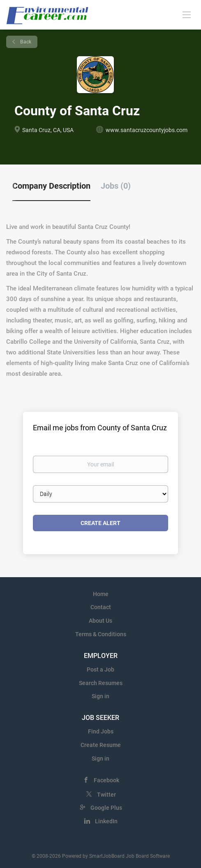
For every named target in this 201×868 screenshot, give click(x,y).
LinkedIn (106, 821)
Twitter (106, 795)
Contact (101, 607)
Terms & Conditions (101, 634)
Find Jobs (101, 731)
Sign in (100, 696)
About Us (100, 621)
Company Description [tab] (51, 186)
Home (101, 594)
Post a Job (100, 669)
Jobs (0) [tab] (116, 186)
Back (25, 42)
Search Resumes (101, 683)
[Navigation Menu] (187, 14)
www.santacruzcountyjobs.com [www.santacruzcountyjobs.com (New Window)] (147, 130)
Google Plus (106, 808)
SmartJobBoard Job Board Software (129, 856)
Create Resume (101, 745)
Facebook (106, 780)
